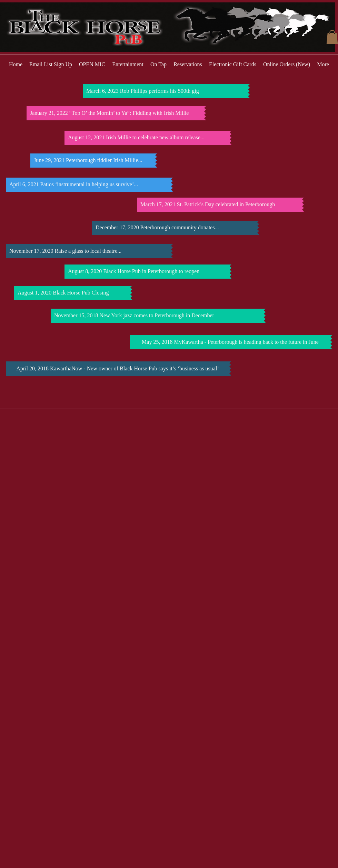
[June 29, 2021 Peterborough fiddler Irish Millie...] (93, 161)
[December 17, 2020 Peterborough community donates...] (175, 228)
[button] (332, 37)
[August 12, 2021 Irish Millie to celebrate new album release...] (147, 138)
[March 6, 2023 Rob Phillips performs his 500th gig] (165, 91)
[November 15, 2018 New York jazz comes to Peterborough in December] (157, 316)
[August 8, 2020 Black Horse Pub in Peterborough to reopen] (147, 272)
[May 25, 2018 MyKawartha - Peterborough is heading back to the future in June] (230, 342)
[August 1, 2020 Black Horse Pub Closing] (72, 293)
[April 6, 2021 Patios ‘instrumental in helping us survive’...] (88, 185)
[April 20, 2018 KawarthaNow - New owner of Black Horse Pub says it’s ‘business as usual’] (118, 369)
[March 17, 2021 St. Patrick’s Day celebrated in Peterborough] (220, 205)
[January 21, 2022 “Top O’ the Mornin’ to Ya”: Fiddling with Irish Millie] (115, 113)
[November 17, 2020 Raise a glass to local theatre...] (88, 251)
